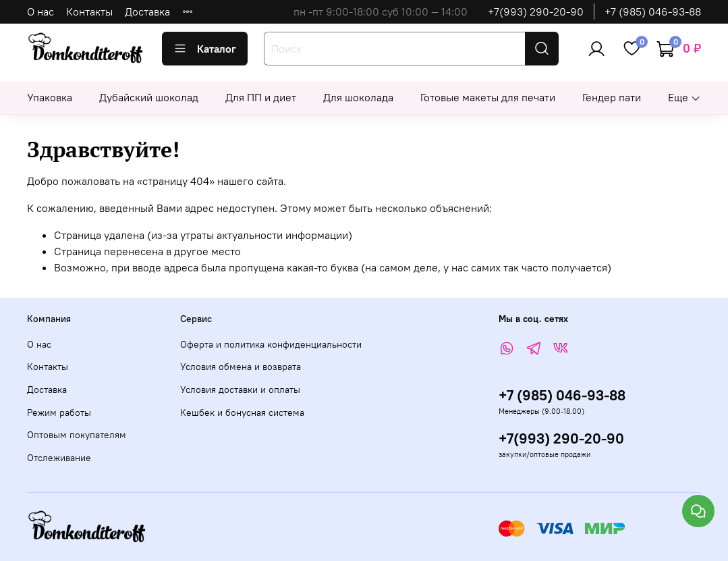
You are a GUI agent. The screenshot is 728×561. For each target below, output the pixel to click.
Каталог (205, 49)
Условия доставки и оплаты (240, 390)
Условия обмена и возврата (241, 367)
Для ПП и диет (261, 97)
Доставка (147, 11)
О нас (40, 11)
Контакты (89, 11)
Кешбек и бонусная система (242, 412)
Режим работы (59, 412)
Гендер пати (612, 97)
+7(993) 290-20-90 (536, 11)
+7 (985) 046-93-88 (653, 11)
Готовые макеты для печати (488, 97)
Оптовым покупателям (77, 435)
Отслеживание (59, 458)
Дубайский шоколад (149, 97)
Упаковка (50, 97)
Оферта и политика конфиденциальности (271, 344)
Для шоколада (358, 97)
